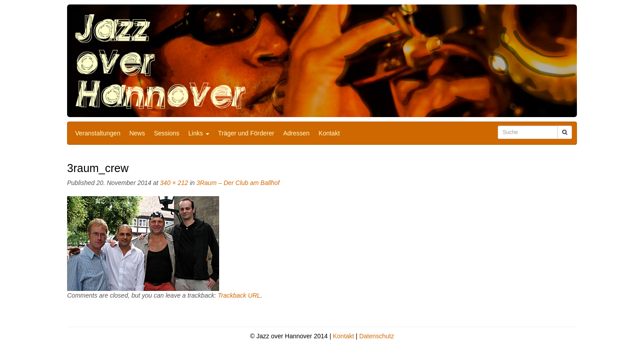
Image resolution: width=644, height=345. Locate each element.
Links (199, 133)
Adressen (296, 133)
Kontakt (329, 133)
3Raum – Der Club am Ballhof (238, 183)
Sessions (167, 133)
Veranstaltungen (98, 133)
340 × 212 (174, 183)
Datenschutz (377, 336)
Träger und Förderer (246, 133)
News (137, 133)
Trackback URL (239, 295)
